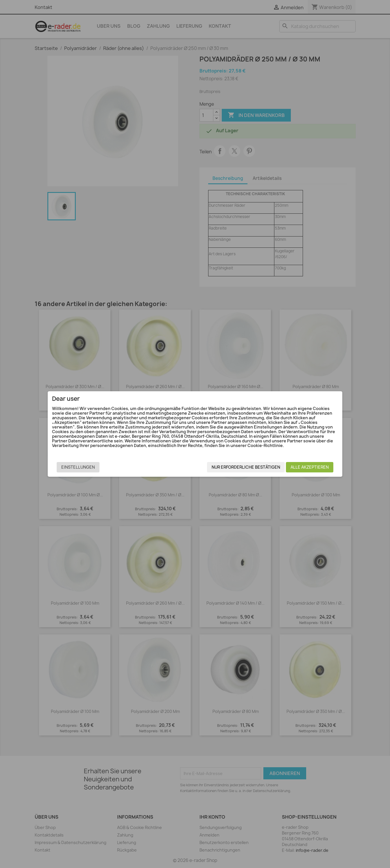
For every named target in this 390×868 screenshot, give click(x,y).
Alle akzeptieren (304, 469)
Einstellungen (84, 469)
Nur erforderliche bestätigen (240, 469)
